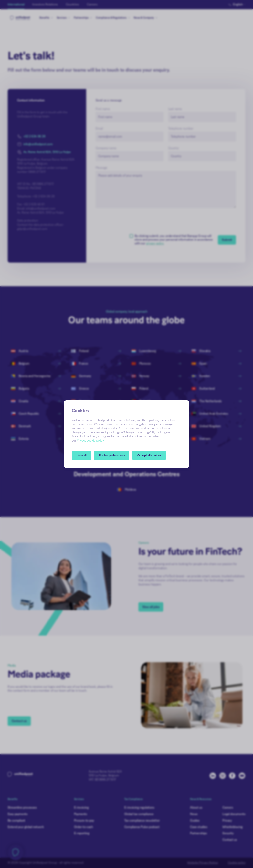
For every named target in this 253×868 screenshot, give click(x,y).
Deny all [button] (81, 455)
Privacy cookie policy (90, 441)
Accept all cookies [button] (149, 455)
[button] (112, 455)
